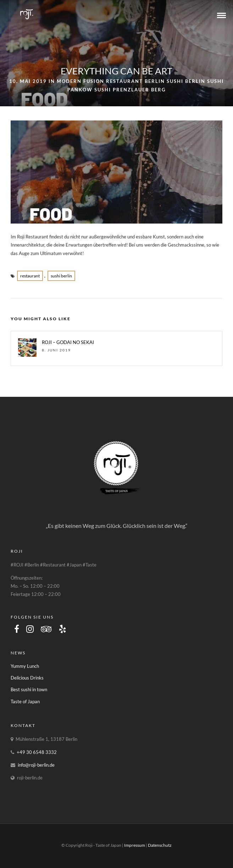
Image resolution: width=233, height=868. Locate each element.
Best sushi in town (29, 689)
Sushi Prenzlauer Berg (130, 90)
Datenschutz (160, 845)
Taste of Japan (25, 701)
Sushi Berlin (186, 81)
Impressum (135, 845)
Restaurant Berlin (135, 81)
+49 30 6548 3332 (37, 752)
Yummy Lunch (25, 666)
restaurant (30, 276)
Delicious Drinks (27, 678)
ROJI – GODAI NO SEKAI (68, 342)
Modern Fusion (81, 81)
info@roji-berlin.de (36, 765)
